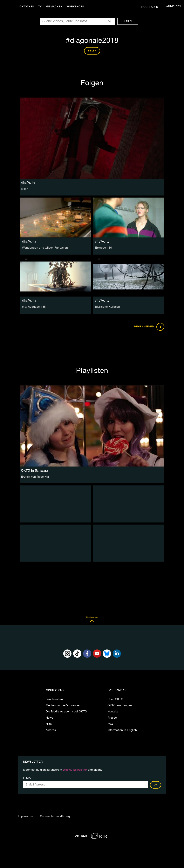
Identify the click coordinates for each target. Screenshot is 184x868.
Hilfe (49, 724)
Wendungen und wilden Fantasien (45, 248)
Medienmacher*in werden (63, 705)
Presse (112, 718)
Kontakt (113, 712)
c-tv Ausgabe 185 (34, 307)
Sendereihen (54, 699)
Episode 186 (104, 248)
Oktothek (27, 7)
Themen (128, 21)
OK (156, 785)
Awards (51, 730)
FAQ (110, 724)
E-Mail (28, 778)
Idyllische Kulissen (108, 307)
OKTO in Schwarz (35, 471)
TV (40, 7)
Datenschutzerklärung (55, 817)
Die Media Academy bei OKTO (66, 712)
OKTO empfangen (120, 705)
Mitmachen (54, 7)
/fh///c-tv (29, 241)
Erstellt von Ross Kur (35, 477)
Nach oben (92, 621)
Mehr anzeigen (149, 327)
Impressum (25, 817)
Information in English (122, 730)
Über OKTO (115, 699)
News (50, 718)
